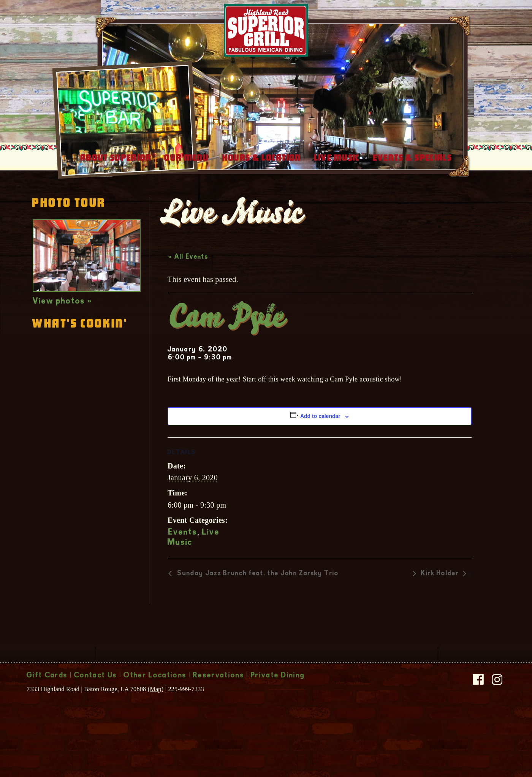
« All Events (188, 284)
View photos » (63, 329)
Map (155, 716)
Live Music (337, 185)
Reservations (219, 703)
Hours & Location (262, 185)
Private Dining (278, 703)
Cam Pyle (226, 346)
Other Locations (155, 703)
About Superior (116, 185)
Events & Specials (412, 185)
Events (183, 560)
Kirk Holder (440, 601)
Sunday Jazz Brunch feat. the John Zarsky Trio (257, 601)
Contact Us (96, 703)
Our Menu (186, 185)
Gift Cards (47, 703)
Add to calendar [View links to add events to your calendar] (320, 443)
